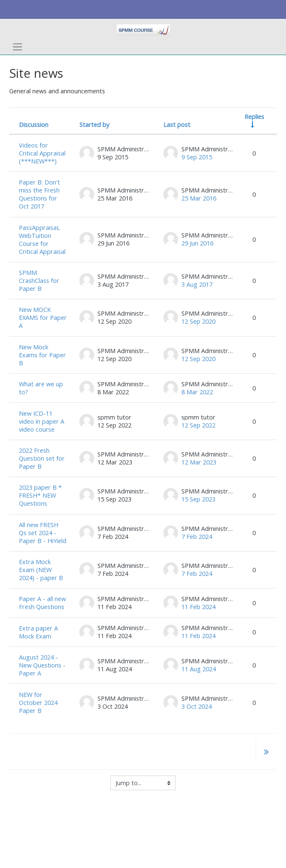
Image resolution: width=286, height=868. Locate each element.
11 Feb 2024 (198, 607)
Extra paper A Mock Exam (38, 632)
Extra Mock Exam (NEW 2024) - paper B (41, 570)
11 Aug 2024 (199, 669)
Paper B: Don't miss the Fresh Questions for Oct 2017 (39, 194)
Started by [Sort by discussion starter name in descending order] (94, 125)
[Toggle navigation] (17, 47)
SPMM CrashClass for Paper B (39, 281)
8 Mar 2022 (197, 392)
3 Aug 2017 (197, 284)
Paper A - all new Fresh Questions (42, 603)
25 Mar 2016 (199, 198)
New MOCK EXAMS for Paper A (43, 318)
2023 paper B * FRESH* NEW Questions (40, 495)
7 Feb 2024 (197, 537)
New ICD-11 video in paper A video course (42, 421)
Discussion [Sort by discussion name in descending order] (34, 125)
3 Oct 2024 (197, 706)
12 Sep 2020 (198, 321)
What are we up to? (41, 388)
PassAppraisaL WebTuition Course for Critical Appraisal (42, 240)
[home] (143, 29)
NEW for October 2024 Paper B (38, 703)
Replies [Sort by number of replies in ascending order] (254, 117)
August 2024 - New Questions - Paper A (42, 665)
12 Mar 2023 (199, 462)
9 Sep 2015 (197, 157)
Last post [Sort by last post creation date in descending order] (177, 125)
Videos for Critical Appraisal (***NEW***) (42, 153)
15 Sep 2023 (198, 499)
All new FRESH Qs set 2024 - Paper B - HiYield (43, 533)
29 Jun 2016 (197, 243)
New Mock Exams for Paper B (42, 355)
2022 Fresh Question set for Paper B (42, 458)
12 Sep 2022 (198, 425)
